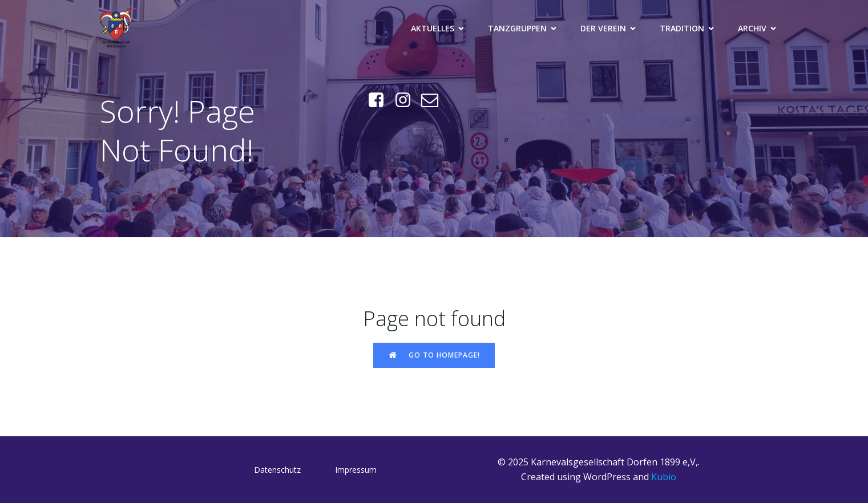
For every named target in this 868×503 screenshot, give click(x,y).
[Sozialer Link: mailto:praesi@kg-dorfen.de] (434, 100)
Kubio (664, 477)
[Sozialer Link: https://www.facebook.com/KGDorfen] (380, 100)
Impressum (356, 470)
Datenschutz (277, 470)
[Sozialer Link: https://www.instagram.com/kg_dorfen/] (407, 100)
